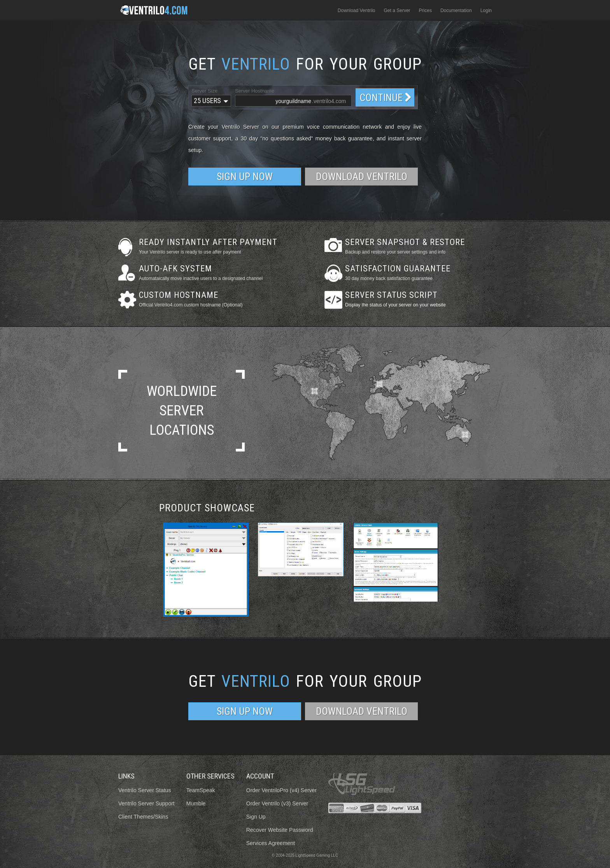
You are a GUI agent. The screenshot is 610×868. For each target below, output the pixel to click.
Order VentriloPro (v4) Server (281, 790)
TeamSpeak (201, 790)
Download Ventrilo (357, 10)
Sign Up (256, 817)
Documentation (456, 10)
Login (486, 10)
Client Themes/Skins (143, 817)
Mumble (196, 803)
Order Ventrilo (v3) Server (277, 803)
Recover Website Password (280, 830)
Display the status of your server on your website (395, 305)
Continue (381, 98)
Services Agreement (271, 843)
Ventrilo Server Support (146, 803)
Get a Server (397, 10)
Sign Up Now (245, 177)
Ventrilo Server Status (145, 790)
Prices (425, 10)
